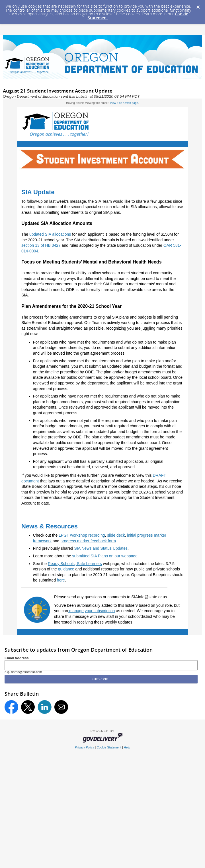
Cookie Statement (109, 747)
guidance (66, 569)
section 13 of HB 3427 (41, 245)
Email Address (17, 658)
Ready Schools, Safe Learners (75, 564)
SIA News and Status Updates (101, 548)
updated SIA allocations (50, 234)
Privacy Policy (85, 747)
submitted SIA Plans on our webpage (105, 556)
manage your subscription (91, 611)
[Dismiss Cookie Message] (198, 5)
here (61, 580)
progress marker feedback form (88, 541)
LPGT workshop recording (82, 535)
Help (127, 747)
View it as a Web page (124, 103)
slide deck (116, 535)
